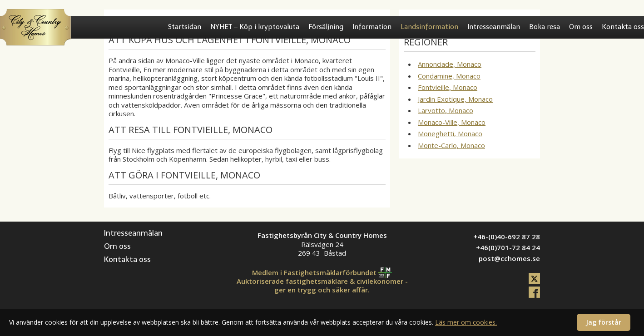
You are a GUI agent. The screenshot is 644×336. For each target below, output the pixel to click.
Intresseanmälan (494, 27)
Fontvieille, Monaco (448, 87)
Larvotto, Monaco (446, 110)
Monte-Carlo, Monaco (451, 145)
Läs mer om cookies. (466, 322)
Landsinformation (429, 27)
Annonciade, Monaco (450, 64)
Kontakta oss (623, 27)
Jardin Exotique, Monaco (455, 99)
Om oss (581, 27)
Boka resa (545, 27)
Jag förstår (604, 322)
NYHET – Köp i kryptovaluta (255, 27)
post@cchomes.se (509, 258)
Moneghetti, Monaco (450, 133)
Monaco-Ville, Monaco (452, 122)
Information (372, 27)
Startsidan (185, 27)
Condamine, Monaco (449, 76)
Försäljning (326, 27)
